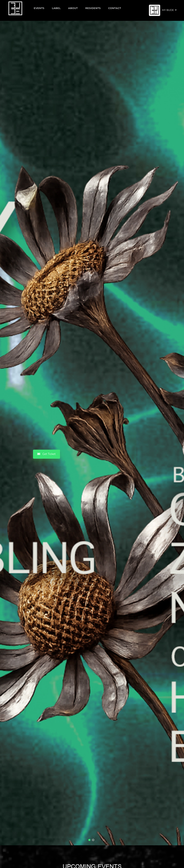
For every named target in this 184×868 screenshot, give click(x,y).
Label (56, 8)
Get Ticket (47, 454)
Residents (93, 8)
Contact (115, 8)
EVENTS (39, 8)
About (73, 8)
